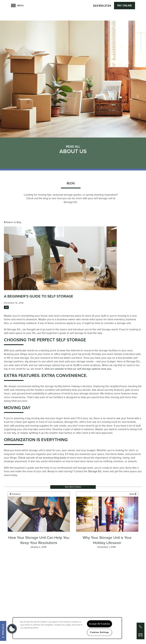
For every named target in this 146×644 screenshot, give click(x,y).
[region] (67, 628)
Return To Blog (13, 224)
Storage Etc (95, 473)
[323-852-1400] (141, 627)
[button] (125, 6)
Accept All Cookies (99, 624)
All (6, 309)
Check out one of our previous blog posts (42, 460)
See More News (73, 489)
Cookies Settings (100, 632)
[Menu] (17, 5)
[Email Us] (141, 635)
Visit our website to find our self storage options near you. (78, 371)
